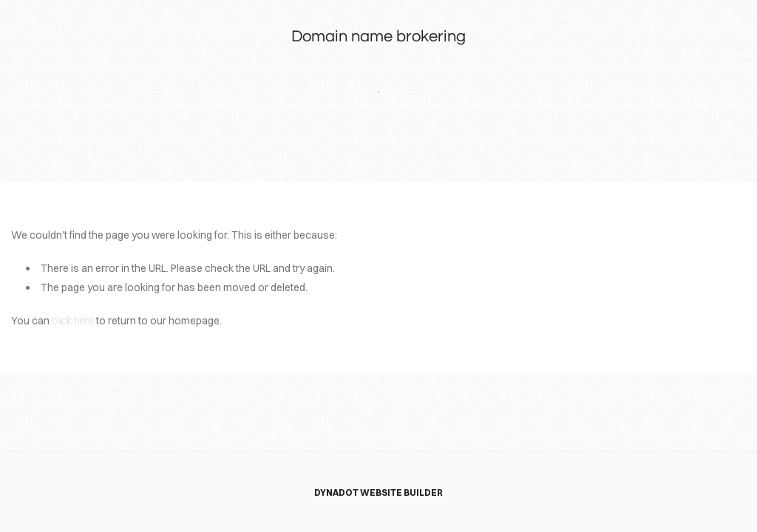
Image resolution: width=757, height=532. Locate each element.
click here (73, 321)
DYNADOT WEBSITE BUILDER (378, 492)
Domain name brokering (378, 37)
